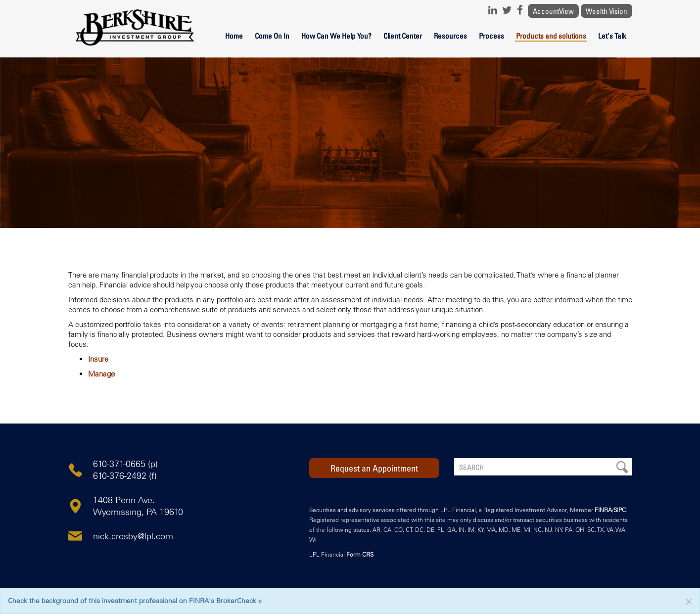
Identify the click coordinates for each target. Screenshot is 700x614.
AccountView (553, 11)
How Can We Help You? (336, 36)
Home (234, 36)
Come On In (272, 36)
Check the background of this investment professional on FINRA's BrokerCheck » (135, 601)
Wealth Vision (607, 11)
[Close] (689, 601)
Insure (98, 359)
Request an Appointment (374, 468)
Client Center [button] (403, 36)
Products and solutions (551, 36)
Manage (101, 374)
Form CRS (360, 554)
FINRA (603, 510)
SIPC (620, 510)
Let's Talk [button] (612, 36)
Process (491, 36)
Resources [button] (450, 36)
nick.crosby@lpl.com (133, 536)
